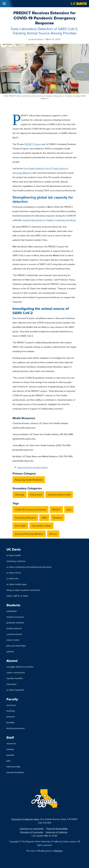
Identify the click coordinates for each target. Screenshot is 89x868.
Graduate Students (15, 623)
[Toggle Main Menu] (4, 4)
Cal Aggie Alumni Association (20, 667)
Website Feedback (15, 772)
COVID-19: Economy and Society (30, 510)
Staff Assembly (13, 767)
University (19, 495)
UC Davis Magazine (15, 690)
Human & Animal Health (59, 495)
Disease (53, 534)
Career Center (13, 640)
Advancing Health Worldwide (29, 480)
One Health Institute (41, 526)
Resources (11, 705)
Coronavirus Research (25, 518)
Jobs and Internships (16, 646)
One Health (20, 526)
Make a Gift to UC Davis (17, 596)
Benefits (10, 722)
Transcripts (11, 684)
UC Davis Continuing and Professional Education (29, 567)
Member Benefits (15, 678)
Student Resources (15, 617)
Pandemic (58, 518)
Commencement (14, 634)
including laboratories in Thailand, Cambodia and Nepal (49, 220)
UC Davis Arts (12, 578)
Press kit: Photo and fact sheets (32, 467)
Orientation (12, 611)
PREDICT (56, 510)
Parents (10, 651)
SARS (44, 518)
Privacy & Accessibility (57, 829)
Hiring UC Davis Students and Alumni (23, 590)
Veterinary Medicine (16, 561)
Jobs (8, 761)
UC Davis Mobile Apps (17, 584)
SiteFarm (58, 851)
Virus (69, 510)
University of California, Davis (25, 819)
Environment (36, 495)
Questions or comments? (32, 829)
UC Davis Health (14, 555)
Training (10, 749)
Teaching (11, 711)
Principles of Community (32, 832)
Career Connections (16, 672)
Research (11, 717)
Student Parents (14, 628)
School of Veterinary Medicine (29, 534)
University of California (56, 832)
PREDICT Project (33, 144)
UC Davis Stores (14, 573)
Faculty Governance (16, 728)
